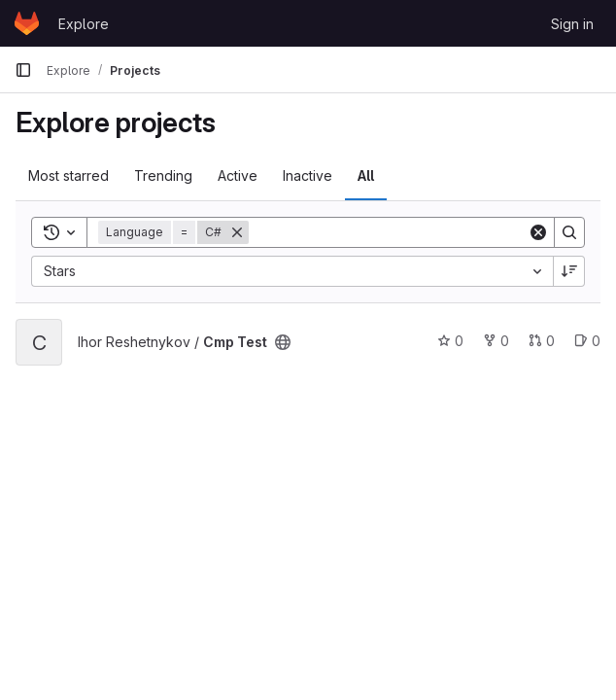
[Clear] (538, 232)
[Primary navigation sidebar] (23, 70)
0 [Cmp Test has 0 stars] (450, 341)
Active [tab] (238, 175)
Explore (84, 24)
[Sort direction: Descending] (569, 271)
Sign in (572, 24)
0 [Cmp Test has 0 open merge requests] (542, 341)
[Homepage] (27, 23)
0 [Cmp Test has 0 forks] (496, 341)
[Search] (388, 232)
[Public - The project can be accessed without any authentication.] (283, 342)
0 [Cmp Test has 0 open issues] (587, 341)
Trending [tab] (163, 175)
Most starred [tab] (68, 175)
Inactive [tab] (308, 175)
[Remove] (237, 232)
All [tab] (366, 175)
